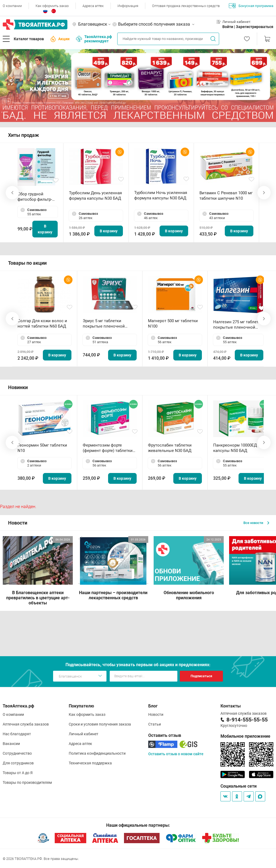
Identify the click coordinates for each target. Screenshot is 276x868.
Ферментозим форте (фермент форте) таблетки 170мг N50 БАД (108, 448)
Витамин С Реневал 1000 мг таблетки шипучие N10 (226, 196)
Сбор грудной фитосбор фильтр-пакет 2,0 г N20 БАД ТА (36, 197)
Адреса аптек (93, 6)
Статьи (155, 724)
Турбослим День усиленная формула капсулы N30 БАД (95, 196)
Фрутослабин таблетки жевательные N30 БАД (170, 448)
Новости (156, 714)
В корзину (45, 229)
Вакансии (11, 744)
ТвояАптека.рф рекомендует (94, 39)
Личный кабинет (84, 734)
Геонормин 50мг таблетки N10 (42, 448)
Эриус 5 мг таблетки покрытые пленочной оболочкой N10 (104, 324)
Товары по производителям (27, 782)
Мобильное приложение (245, 736)
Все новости (256, 523)
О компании (12, 6)
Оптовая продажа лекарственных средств (186, 6)
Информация (128, 6)
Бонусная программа (251, 6)
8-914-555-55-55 (247, 720)
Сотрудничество (17, 753)
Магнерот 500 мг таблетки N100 (173, 324)
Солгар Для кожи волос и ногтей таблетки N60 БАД (42, 324)
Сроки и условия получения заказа (100, 724)
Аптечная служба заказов (26, 724)
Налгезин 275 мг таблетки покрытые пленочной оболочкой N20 (238, 325)
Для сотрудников (18, 763)
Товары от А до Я (18, 773)
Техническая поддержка (90, 763)
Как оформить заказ (52, 6)
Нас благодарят (17, 734)
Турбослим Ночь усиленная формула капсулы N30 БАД (161, 195)
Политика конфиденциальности (97, 753)
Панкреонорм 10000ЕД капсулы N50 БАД (235, 448)
